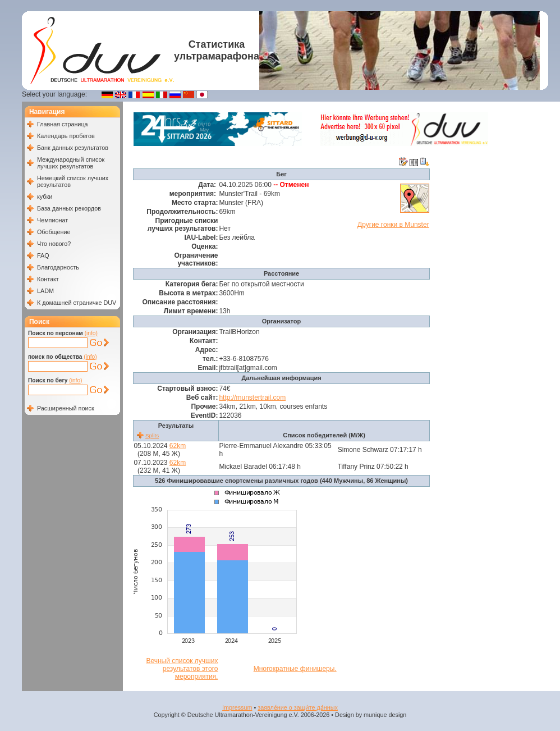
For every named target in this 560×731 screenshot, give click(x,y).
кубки (45, 197)
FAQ (43, 255)
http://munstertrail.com (252, 398)
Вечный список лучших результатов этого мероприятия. (182, 669)
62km (178, 446)
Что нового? (54, 244)
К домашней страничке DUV (77, 303)
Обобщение (54, 232)
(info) (91, 333)
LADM (45, 291)
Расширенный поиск (66, 408)
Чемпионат (52, 220)
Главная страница (63, 124)
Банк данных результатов (73, 148)
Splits (152, 435)
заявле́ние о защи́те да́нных (298, 707)
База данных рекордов (69, 208)
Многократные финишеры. (295, 669)
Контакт (48, 279)
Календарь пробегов (66, 136)
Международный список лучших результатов (71, 163)
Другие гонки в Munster (393, 225)
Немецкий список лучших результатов (73, 181)
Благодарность (58, 267)
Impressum (237, 707)
